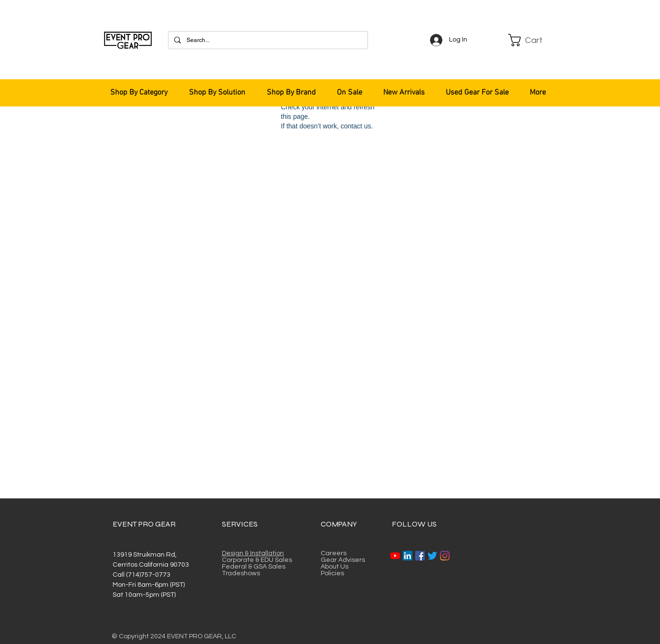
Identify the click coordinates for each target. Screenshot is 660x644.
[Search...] (267, 40)
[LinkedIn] (408, 556)
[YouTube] (395, 556)
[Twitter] (432, 556)
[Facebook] (420, 556)
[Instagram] (445, 556)
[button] (532, 40)
